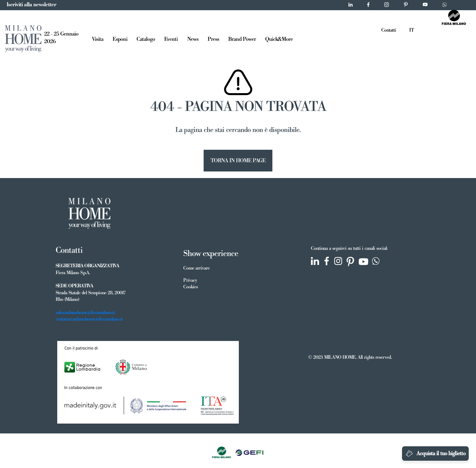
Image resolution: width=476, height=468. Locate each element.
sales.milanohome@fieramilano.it (85, 313)
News (193, 39)
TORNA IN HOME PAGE (238, 161)
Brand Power (242, 39)
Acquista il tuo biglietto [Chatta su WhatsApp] (435, 454)
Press (213, 39)
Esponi (120, 39)
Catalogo (146, 39)
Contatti (389, 30)
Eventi (171, 39)
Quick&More (279, 39)
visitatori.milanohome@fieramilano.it (89, 319)
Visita (98, 39)
